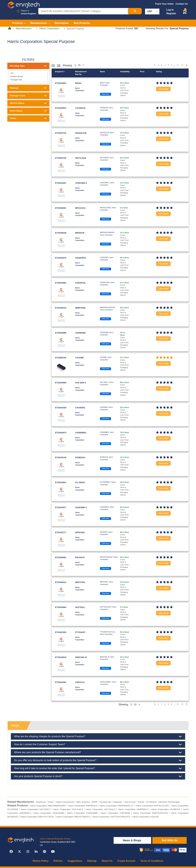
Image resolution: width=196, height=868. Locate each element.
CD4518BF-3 (81, 507)
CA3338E (79, 358)
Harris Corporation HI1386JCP (166, 809)
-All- (28, 73)
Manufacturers (24, 29)
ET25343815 (61, 482)
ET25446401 (61, 208)
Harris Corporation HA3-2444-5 (68, 809)
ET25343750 (61, 158)
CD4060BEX (81, 433)
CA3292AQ (80, 108)
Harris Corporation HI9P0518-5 (83, 806)
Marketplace (62, 23)
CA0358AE (80, 408)
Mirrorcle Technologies (170, 802)
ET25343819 (61, 657)
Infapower (118, 802)
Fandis (141, 802)
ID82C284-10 (81, 657)
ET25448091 (61, 557)
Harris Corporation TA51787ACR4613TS (111, 817)
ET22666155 (61, 358)
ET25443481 (61, 682)
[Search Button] (135, 11)
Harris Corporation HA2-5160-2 (36, 809)
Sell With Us (170, 840)
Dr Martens (152, 802)
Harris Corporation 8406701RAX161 (151, 813)
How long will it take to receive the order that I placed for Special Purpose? (98, 768)
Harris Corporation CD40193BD (49, 813)
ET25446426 (61, 233)
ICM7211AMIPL (82, 682)
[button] (185, 12)
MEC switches (83, 802)
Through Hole (28, 80)
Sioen (51, 802)
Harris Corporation (49, 29)
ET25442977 (61, 507)
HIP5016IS (80, 532)
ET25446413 (61, 582)
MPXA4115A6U (82, 208)
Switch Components (65, 802)
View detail (163, 89)
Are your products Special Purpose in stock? (98, 776)
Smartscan (41, 802)
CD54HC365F (81, 283)
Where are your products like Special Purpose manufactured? (98, 752)
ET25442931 (61, 108)
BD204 (78, 83)
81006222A (80, 457)
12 (182, 65)
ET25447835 (61, 632)
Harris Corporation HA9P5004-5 (133, 809)
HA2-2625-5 (81, 383)
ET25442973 (61, 433)
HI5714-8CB (81, 158)
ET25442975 (61, 258)
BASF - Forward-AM (101, 802)
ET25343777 (61, 532)
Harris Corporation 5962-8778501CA (73, 817)
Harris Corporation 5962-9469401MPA (48, 806)
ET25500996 (61, 333)
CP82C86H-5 (81, 183)
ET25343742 (61, 133)
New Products (82, 23)
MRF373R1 (80, 582)
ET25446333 (61, 308)
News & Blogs (132, 840)
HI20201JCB (81, 133)
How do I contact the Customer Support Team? (98, 744)
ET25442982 (61, 283)
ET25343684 (61, 383)
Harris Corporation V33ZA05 (146, 817)
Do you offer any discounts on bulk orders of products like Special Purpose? (98, 760)
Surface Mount (28, 76)
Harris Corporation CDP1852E (115, 813)
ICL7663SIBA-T (82, 482)
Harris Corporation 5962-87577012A (37, 817)
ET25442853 (61, 83)
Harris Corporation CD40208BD (83, 813)
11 (178, 65)
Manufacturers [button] (39, 23)
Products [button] (18, 23)
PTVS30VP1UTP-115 (85, 632)
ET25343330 (61, 408)
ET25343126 (61, 457)
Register (171, 13)
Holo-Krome (130, 802)
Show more (106, 94)
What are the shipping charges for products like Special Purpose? (98, 736)
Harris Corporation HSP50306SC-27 (116, 806)
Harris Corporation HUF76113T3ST (153, 806)
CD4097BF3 (81, 258)
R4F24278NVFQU (83, 557)
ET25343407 (61, 183)
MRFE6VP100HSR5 (84, 233)
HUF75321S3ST (82, 607)
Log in (170, 10)
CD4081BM (80, 333)
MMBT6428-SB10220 (85, 308)
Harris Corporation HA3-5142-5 (101, 809)
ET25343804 (61, 607)
